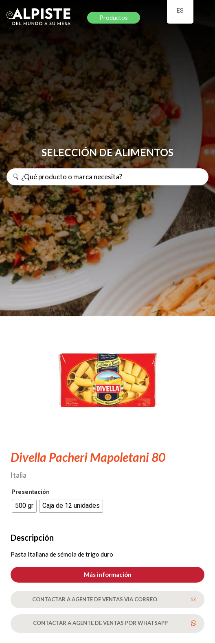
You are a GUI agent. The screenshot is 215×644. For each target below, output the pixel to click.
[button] (107, 575)
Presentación (31, 492)
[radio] (24, 506)
